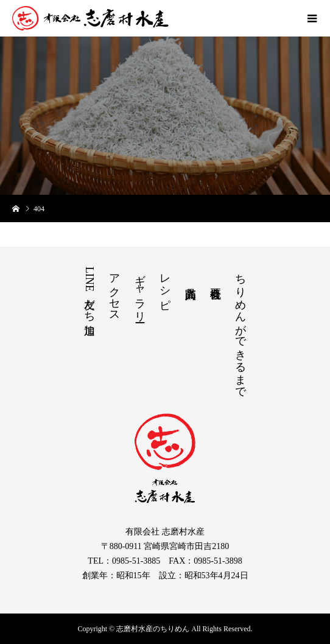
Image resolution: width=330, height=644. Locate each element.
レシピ (165, 285)
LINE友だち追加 (90, 292)
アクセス (114, 292)
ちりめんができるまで (240, 330)
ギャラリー (140, 292)
